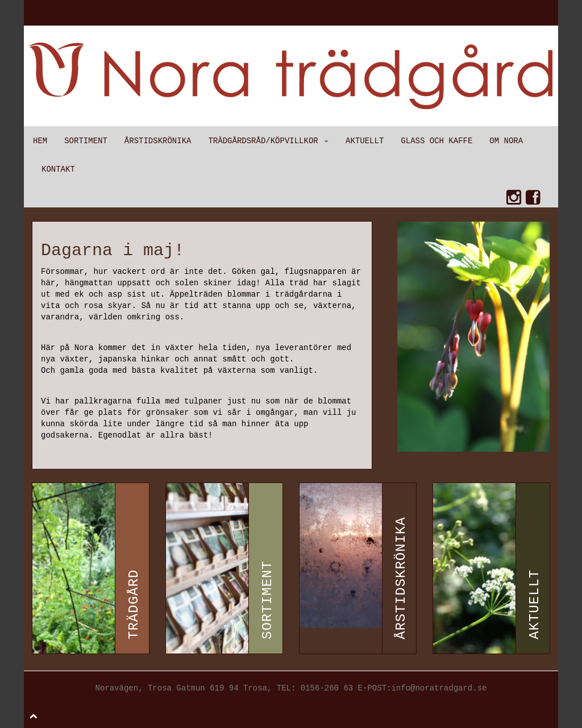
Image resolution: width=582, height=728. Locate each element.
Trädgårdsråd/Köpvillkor (268, 141)
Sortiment (86, 141)
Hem (40, 141)
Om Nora (506, 141)
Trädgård (134, 604)
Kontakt (58, 169)
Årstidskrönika (158, 141)
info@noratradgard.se (439, 688)
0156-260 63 (327, 688)
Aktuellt (365, 141)
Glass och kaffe (436, 141)
